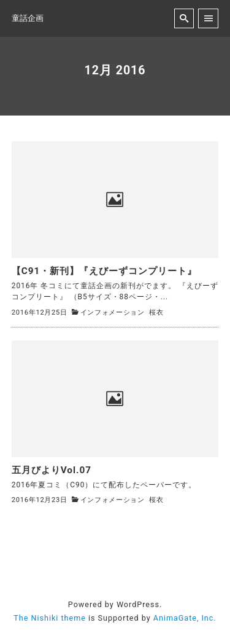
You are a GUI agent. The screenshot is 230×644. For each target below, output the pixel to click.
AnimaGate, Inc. (185, 618)
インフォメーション (113, 312)
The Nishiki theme (49, 618)
